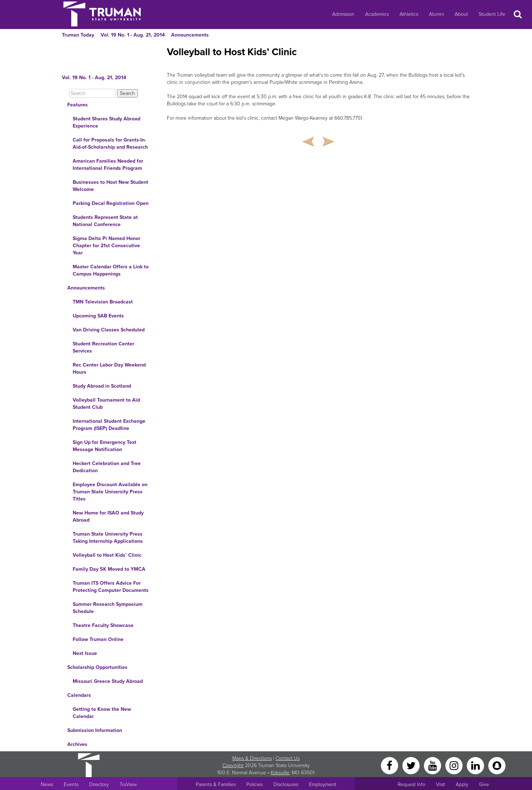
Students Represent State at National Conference (105, 221)
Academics (377, 14)
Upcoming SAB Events (98, 316)
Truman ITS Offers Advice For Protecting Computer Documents (111, 587)
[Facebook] (390, 765)
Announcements (190, 35)
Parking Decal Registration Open (111, 203)
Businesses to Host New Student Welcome (110, 186)
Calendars (79, 695)
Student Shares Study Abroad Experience (107, 122)
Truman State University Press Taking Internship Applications (108, 538)
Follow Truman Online (98, 639)
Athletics (409, 14)
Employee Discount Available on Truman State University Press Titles (110, 492)
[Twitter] (412, 765)
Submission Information (95, 730)
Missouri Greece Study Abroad (108, 681)
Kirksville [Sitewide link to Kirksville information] (280, 773)
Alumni (436, 14)
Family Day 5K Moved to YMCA (109, 569)
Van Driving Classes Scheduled (109, 330)
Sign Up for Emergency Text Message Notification (105, 446)
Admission (343, 14)
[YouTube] (433, 765)
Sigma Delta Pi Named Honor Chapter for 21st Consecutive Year (107, 246)
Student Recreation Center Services (103, 347)
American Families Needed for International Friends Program (108, 165)
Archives (77, 744)
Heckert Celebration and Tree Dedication (107, 467)
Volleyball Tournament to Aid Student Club (106, 404)
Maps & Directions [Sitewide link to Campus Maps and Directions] (252, 758)
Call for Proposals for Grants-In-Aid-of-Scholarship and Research (110, 143)
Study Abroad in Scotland (102, 386)
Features (78, 105)
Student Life (492, 14)
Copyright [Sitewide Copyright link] (233, 765)
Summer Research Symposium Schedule (108, 608)
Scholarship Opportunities (97, 667)
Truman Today (78, 35)
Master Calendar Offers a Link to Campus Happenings (111, 270)
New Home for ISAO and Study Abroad (108, 516)
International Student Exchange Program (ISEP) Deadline (109, 425)
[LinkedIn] (476, 765)
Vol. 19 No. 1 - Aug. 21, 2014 (133, 35)
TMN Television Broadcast (103, 302)
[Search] (92, 93)
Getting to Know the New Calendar (102, 713)
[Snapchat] (497, 765)
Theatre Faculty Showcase (103, 625)
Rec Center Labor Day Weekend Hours (109, 368)
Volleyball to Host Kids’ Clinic (107, 555)
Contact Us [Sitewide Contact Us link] (288, 758)
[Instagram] (455, 765)
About (461, 14)
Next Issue (85, 653)
